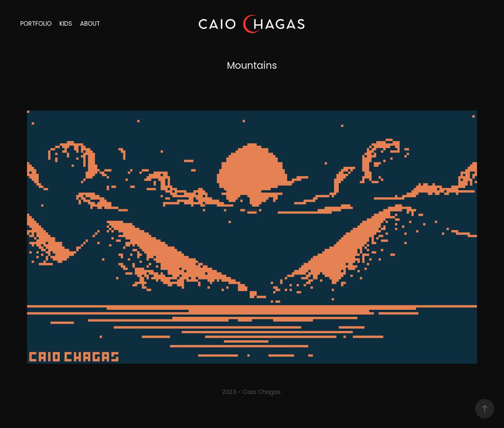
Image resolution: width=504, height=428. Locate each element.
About (90, 24)
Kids (66, 24)
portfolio (36, 24)
